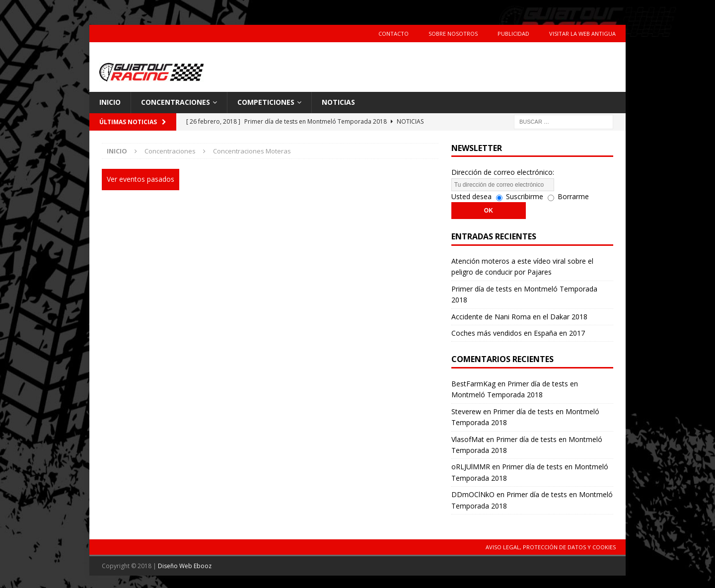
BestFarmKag (473, 384)
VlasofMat (468, 439)
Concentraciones (176, 102)
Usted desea (471, 196)
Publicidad (513, 34)
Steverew (466, 411)
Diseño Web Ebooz (185, 566)
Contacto (393, 34)
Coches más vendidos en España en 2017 (518, 333)
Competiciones (266, 102)
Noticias (338, 102)
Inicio (110, 102)
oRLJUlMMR (471, 467)
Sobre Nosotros (453, 34)
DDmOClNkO (473, 494)
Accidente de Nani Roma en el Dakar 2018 (519, 317)
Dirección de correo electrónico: (503, 172)
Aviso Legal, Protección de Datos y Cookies (551, 547)
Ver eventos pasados (141, 179)
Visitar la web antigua (582, 34)
